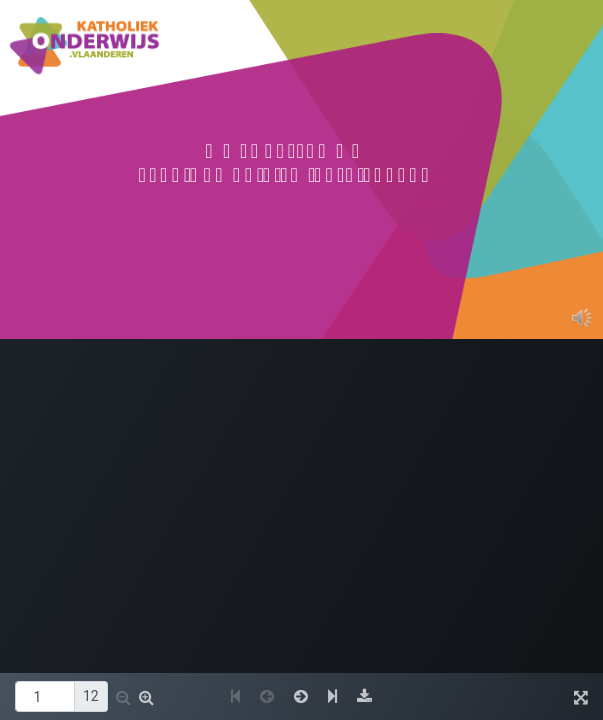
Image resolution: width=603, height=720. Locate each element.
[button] (123, 697)
